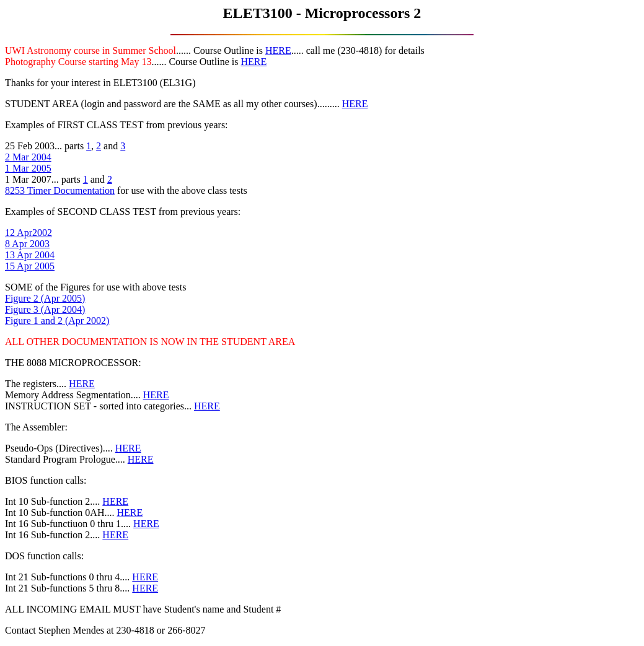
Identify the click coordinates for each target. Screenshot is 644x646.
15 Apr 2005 (30, 266)
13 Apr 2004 (30, 255)
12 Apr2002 (29, 233)
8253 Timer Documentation (60, 190)
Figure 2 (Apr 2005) (45, 298)
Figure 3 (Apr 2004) (45, 309)
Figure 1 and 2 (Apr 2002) (57, 321)
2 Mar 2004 (28, 157)
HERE (278, 50)
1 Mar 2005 (28, 168)
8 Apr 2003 (27, 244)
